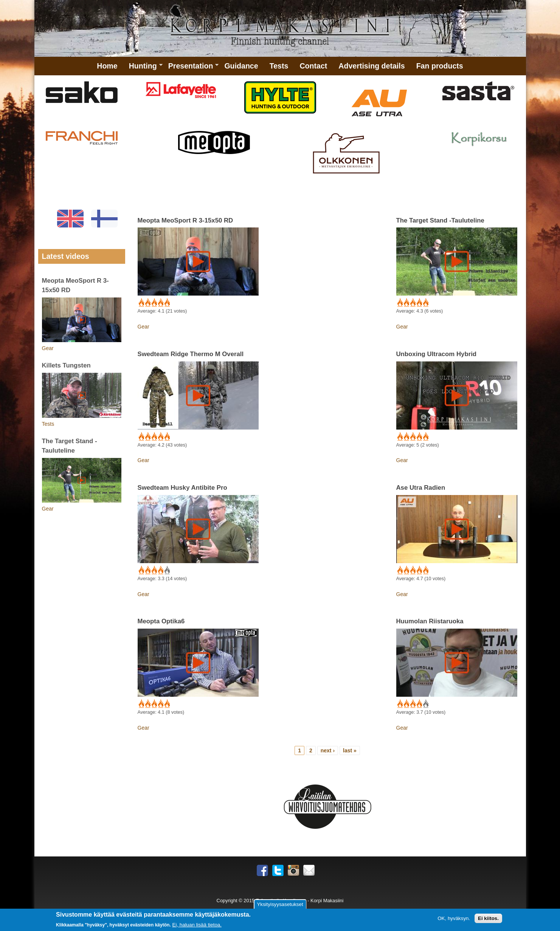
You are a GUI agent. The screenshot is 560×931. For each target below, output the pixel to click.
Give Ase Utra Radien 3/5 (412, 570)
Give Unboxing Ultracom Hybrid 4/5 (419, 437)
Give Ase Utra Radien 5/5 (425, 570)
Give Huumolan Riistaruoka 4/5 (419, 704)
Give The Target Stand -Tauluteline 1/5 (399, 303)
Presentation (191, 69)
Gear (143, 327)
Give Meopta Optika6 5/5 (167, 704)
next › (328, 750)
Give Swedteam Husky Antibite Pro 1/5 (141, 570)
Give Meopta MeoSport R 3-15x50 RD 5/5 (167, 303)
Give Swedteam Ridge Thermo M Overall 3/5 (154, 437)
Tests (279, 66)
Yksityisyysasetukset (280, 904)
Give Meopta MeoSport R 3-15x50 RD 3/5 (154, 303)
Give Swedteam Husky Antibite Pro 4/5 (160, 570)
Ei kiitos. (488, 919)
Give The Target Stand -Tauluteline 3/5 (412, 303)
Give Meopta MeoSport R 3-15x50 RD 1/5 (141, 303)
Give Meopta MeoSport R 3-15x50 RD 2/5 (147, 303)
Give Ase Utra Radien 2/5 (406, 570)
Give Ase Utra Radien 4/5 (419, 570)
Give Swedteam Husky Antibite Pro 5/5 (167, 570)
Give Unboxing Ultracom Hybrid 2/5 (406, 437)
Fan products (440, 66)
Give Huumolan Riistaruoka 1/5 (399, 704)
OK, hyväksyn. (454, 919)
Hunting (143, 69)
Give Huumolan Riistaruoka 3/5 (412, 704)
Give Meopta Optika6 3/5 (154, 704)
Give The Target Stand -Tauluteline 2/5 (406, 303)
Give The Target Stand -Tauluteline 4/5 (419, 303)
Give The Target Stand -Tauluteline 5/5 (425, 303)
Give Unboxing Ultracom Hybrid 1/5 (399, 437)
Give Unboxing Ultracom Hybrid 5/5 (425, 437)
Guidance (241, 66)
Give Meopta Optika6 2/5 (147, 704)
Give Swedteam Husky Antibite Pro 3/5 (154, 570)
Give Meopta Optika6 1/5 (141, 704)
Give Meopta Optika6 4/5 (160, 704)
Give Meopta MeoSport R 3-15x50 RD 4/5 (160, 303)
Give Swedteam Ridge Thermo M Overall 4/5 (160, 437)
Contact (313, 66)
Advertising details (372, 66)
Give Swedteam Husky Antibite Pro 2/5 (147, 570)
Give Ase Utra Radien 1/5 (399, 570)
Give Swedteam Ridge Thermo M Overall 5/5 (167, 437)
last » (350, 750)
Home (107, 66)
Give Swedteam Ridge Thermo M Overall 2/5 (147, 437)
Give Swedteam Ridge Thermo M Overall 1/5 (141, 437)
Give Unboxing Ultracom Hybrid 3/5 (412, 437)
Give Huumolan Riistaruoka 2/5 (406, 704)
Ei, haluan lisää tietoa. (197, 925)
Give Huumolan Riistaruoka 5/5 (425, 704)
